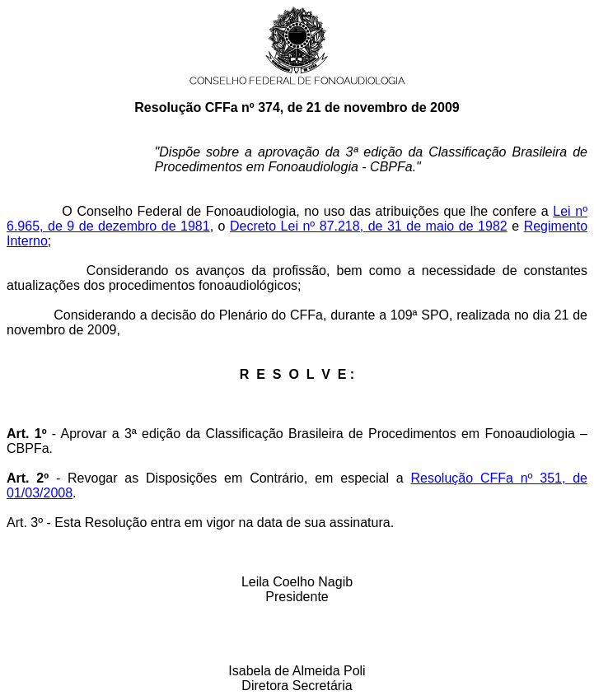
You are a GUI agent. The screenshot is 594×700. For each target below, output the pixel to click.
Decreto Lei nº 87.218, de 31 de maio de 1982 (369, 226)
